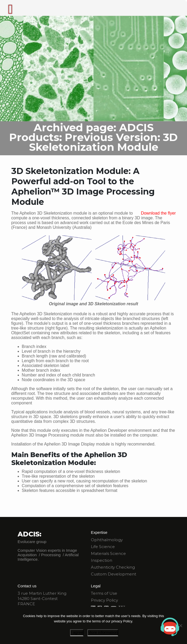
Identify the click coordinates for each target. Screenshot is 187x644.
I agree (77, 632)
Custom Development (114, 574)
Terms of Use (104, 593)
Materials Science (108, 553)
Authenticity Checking (113, 567)
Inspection (102, 560)
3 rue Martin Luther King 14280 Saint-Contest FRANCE (42, 599)
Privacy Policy (104, 600)
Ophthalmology (107, 540)
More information (103, 632)
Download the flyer (158, 213)
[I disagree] (180, 626)
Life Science (103, 547)
